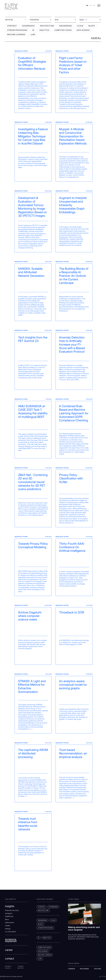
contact (10, 959)
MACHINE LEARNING (16, 35)
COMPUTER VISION (63, 30)
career (9, 950)
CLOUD (80, 26)
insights (10, 906)
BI (33, 30)
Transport (9, 913)
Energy (8, 929)
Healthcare (9, 916)
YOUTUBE (97, 969)
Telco (7, 919)
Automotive (9, 922)
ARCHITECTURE (47, 26)
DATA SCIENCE (83, 30)
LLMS (33, 35)
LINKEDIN (71, 969)
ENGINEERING (66, 26)
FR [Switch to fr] (91, 5)
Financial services (12, 910)
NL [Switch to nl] (94, 5)
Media (7, 926)
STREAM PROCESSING (17, 30)
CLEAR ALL (96, 38)
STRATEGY (12, 26)
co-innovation (11, 932)
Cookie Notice (21, 967)
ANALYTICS (44, 30)
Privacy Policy (8, 967)
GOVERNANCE (28, 26)
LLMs (40, 959)
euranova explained (11, 940)
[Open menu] (99, 5)
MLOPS (92, 26)
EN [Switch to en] (87, 5)
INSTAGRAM (84, 969)
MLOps (40, 924)
